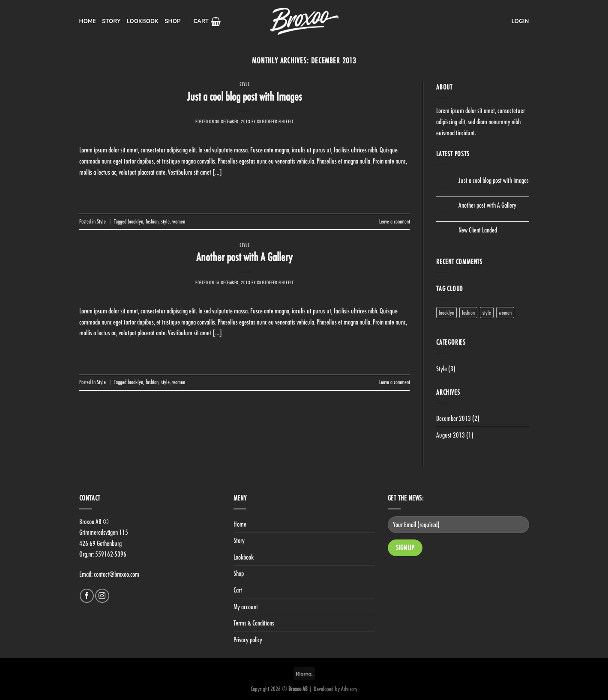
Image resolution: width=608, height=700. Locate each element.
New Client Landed (478, 230)
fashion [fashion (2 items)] (468, 313)
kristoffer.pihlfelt (276, 121)
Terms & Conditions (254, 623)
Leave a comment (395, 221)
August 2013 (451, 435)
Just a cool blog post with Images (244, 97)
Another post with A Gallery (244, 257)
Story (111, 21)
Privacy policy (248, 640)
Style (244, 84)
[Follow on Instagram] (102, 596)
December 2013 (454, 418)
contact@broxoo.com (117, 574)
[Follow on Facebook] (87, 596)
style (165, 221)
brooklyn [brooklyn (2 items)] (446, 313)
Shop (172, 21)
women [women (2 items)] (505, 313)
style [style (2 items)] (487, 313)
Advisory (349, 689)
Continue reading (245, 192)
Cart (238, 590)
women (179, 221)
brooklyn (135, 221)
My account (246, 607)
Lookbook (142, 21)
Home (88, 21)
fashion (152, 221)
